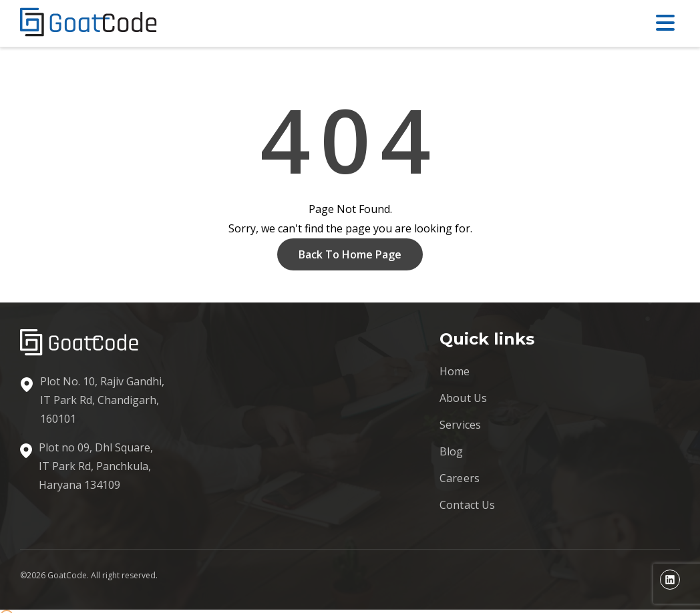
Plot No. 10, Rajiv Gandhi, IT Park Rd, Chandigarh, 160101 (102, 400)
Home (455, 371)
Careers (460, 478)
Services (460, 425)
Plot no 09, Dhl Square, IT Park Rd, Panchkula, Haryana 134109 (96, 466)
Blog (452, 451)
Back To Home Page (350, 254)
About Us (463, 398)
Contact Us (468, 505)
